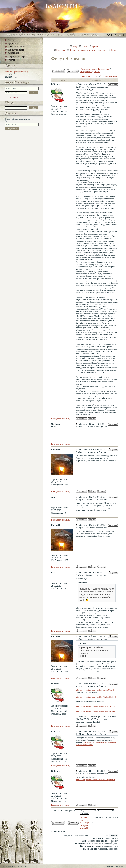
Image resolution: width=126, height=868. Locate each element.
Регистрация (11, 97)
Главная (53, 41)
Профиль (59, 50)
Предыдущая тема (89, 76)
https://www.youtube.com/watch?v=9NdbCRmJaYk (95, 711)
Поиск (83, 47)
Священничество (16, 47)
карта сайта (120, 866)
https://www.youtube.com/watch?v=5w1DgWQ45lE (96, 780)
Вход (112, 50)
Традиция (13, 43)
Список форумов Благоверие (95, 69)
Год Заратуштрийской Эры (17, 72)
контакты (111, 866)
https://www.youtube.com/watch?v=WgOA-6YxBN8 (96, 697)
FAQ (74, 47)
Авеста (12, 40)
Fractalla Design (22, 866)
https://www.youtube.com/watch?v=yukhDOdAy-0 (95, 690)
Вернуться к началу (61, 419)
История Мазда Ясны (90, 71)
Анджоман (13, 53)
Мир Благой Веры (17, 56)
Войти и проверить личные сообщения (87, 50)
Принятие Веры (16, 50)
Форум (11, 60)
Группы (94, 47)
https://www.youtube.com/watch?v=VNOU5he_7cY (96, 706)
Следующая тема (109, 76)
